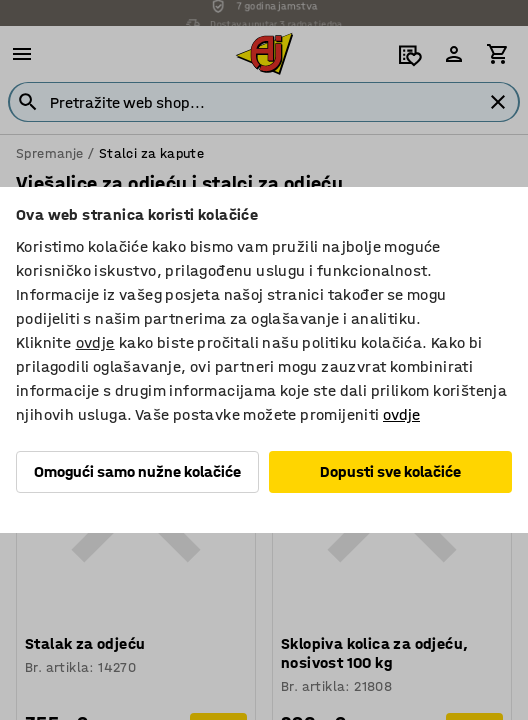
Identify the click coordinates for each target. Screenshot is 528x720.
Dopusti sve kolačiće (390, 471)
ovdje (95, 342)
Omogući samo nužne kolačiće (137, 471)
